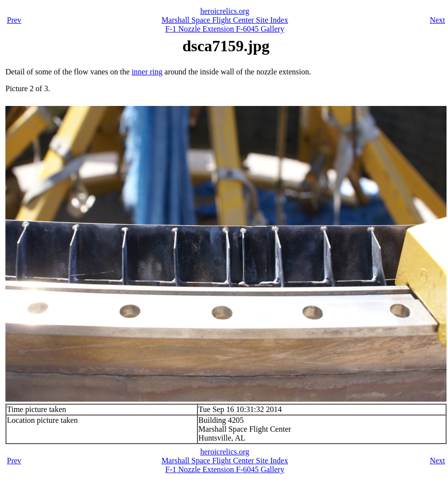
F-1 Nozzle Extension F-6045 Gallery (225, 29)
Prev (14, 20)
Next (437, 20)
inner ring (147, 72)
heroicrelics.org (225, 11)
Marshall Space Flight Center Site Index (225, 20)
